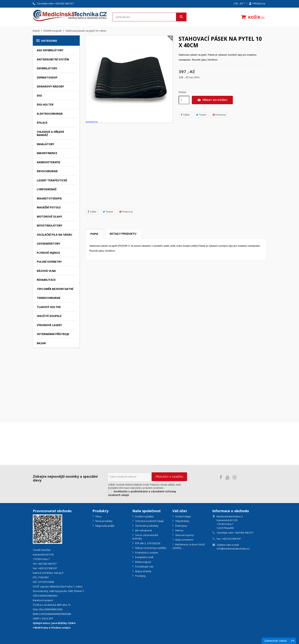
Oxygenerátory (48, 244)
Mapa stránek (143, 571)
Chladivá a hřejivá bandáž (50, 133)
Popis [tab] (94, 234)
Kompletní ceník (144, 557)
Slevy (98, 516)
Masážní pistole (49, 207)
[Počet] (184, 100)
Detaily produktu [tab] (123, 234)
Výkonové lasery (49, 325)
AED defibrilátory (50, 50)
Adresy (179, 530)
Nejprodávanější (104, 526)
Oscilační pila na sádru (54, 235)
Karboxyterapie (49, 162)
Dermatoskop (47, 77)
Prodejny (140, 576)
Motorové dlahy (49, 216)
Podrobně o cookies (146, 553)
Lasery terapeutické (52, 180)
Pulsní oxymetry (49, 262)
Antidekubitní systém (53, 59)
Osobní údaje (183, 516)
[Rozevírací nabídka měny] (240, 4)
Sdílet (92, 212)
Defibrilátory (47, 68)
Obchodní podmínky (147, 526)
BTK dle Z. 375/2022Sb (147, 543)
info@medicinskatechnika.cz (233, 549)
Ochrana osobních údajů (149, 521)
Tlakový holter (49, 307)
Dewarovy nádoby (50, 86)
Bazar (41, 343)
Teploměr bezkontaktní (55, 289)
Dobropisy (181, 526)
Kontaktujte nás (144, 566)
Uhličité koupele (49, 316)
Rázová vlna (46, 271)
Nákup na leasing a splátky (151, 548)
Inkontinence (47, 153)
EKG (39, 96)
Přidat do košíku (212, 100)
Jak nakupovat (143, 530)
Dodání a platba (144, 516)
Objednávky (182, 521)
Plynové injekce (48, 253)
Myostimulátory (49, 225)
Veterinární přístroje (53, 334)
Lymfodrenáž (47, 189)
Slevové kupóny (184, 535)
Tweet (108, 212)
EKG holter (45, 104)
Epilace (42, 123)
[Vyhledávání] (149, 17)
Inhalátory (45, 144)
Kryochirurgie (47, 171)
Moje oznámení (184, 540)
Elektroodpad (143, 562)
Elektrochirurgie (50, 114)
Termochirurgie (49, 298)
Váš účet (180, 511)
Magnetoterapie (49, 198)
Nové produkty (104, 521)
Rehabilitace (46, 280)
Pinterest (126, 212)
